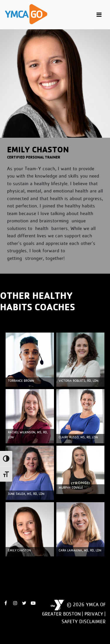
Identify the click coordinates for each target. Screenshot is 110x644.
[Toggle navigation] (99, 15)
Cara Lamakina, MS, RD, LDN (80, 550)
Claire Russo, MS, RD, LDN (78, 437)
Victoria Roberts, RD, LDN (78, 381)
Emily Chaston (19, 550)
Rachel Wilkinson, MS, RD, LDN (28, 435)
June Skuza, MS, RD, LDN (26, 494)
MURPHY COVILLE (71, 488)
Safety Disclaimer (84, 621)
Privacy (94, 614)
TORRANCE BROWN (21, 381)
